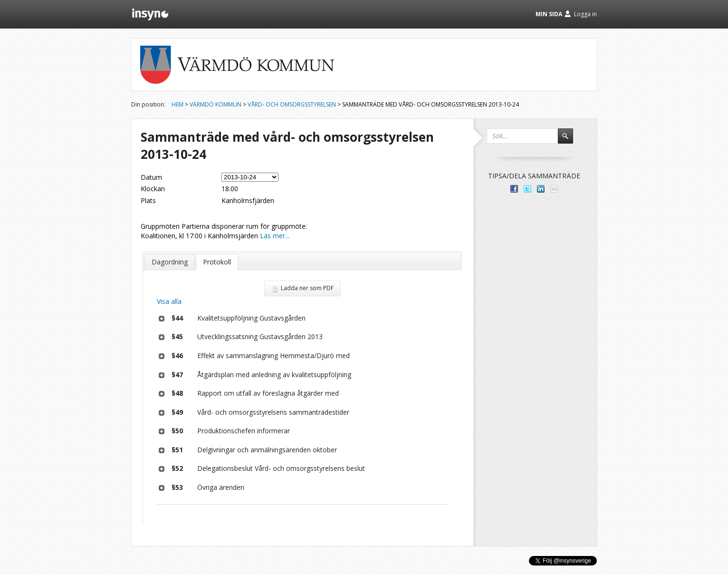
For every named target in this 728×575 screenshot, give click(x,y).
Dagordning (170, 262)
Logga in (585, 14)
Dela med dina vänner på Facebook (514, 189)
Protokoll (217, 262)
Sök (570, 140)
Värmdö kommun (216, 104)
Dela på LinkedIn (541, 189)
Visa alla (169, 301)
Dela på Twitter (527, 189)
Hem (177, 104)
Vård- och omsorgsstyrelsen (292, 104)
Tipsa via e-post (554, 189)
